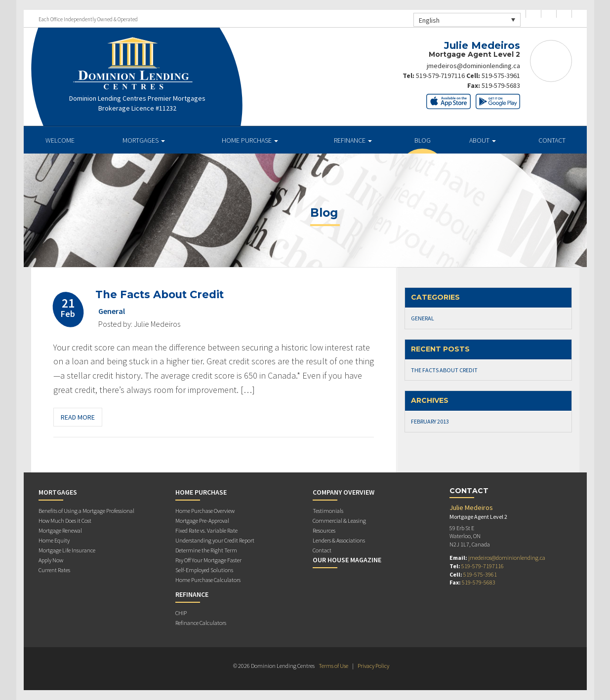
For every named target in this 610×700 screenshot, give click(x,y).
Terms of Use (333, 666)
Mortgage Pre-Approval (202, 521)
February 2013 (430, 421)
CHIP (181, 613)
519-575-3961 (501, 76)
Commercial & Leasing (339, 521)
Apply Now (51, 560)
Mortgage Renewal (60, 530)
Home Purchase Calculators (208, 580)
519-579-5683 (501, 85)
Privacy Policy (373, 666)
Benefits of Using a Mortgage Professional (86, 511)
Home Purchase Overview (205, 511)
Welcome (60, 140)
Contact (552, 140)
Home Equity (54, 540)
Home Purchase (250, 140)
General (112, 311)
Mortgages (144, 140)
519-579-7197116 (440, 76)
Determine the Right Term (206, 550)
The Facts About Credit (160, 294)
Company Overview (344, 492)
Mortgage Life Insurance (67, 550)
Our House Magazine (347, 560)
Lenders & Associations (339, 540)
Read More (78, 417)
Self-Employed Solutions (204, 570)
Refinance (353, 140)
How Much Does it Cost (65, 521)
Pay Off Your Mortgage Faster (208, 560)
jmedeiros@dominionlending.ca (473, 66)
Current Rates (54, 570)
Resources (324, 530)
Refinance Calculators (201, 623)
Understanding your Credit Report (215, 540)
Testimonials (328, 511)
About (483, 140)
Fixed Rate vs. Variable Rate (206, 530)
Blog (423, 140)
